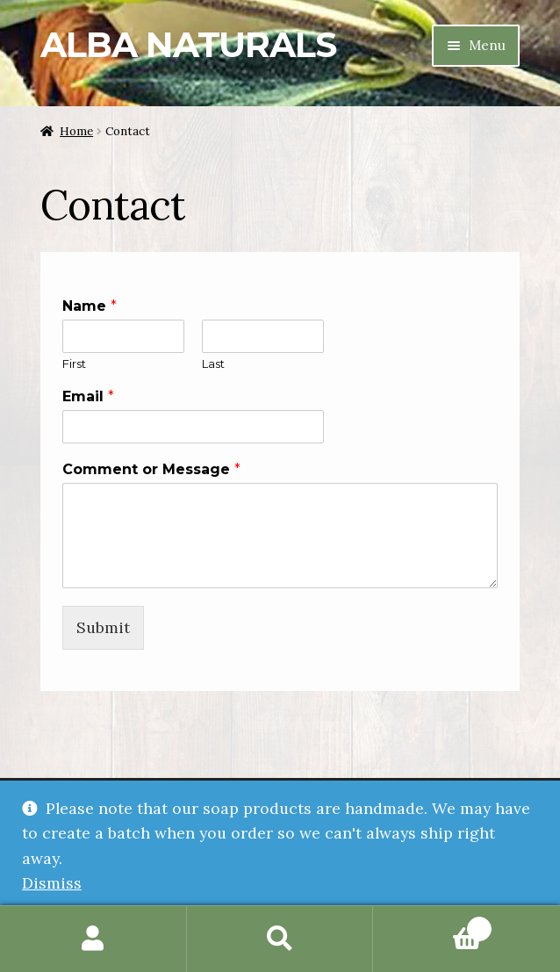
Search (280, 939)
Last (213, 364)
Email (88, 396)
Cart (432, 925)
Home (76, 131)
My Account (93, 939)
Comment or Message (151, 469)
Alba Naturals (188, 45)
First (74, 364)
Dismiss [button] (52, 883)
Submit (103, 627)
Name (90, 306)
